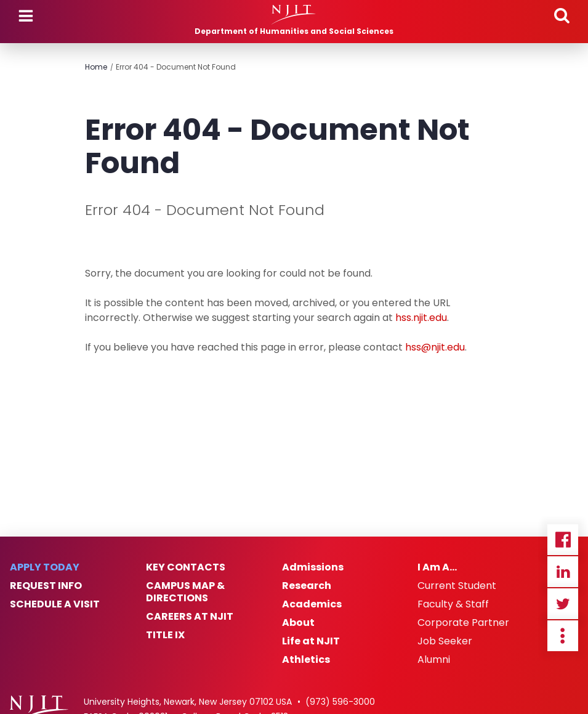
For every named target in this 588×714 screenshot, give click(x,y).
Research (307, 586)
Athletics (306, 660)
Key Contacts (186, 567)
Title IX (165, 635)
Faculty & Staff (453, 604)
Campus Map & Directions (185, 592)
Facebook (563, 540)
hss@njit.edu (435, 347)
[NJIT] (294, 15)
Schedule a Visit (55, 604)
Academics (312, 604)
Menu (26, 16)
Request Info (46, 586)
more (563, 636)
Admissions (313, 567)
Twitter (563, 604)
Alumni (434, 660)
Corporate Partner (463, 623)
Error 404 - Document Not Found (176, 67)
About (298, 623)
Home (96, 67)
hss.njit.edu (421, 318)
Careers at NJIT (190, 617)
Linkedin (563, 572)
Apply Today (45, 567)
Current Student (457, 586)
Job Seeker (445, 641)
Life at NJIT (311, 641)
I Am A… (437, 567)
